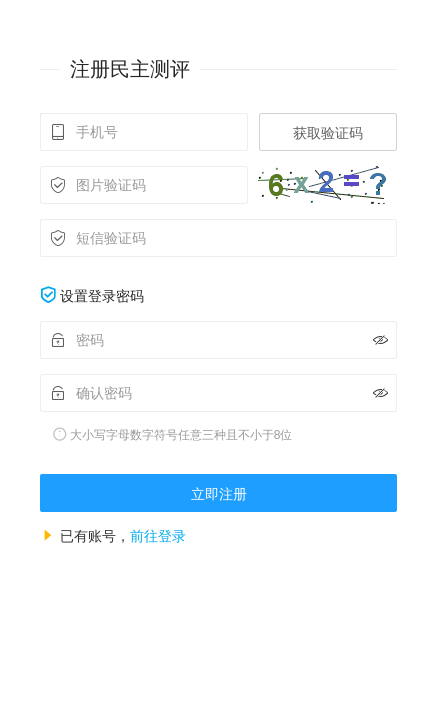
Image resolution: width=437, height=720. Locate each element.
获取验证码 (328, 133)
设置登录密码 (102, 296)
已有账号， (123, 536)
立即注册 (219, 494)
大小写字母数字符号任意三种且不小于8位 (181, 435)
